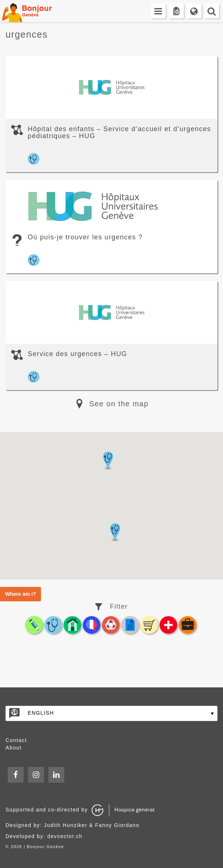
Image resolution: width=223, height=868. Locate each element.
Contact (16, 740)
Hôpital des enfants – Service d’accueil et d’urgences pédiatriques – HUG (119, 133)
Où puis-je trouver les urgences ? (85, 237)
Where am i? (20, 594)
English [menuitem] (41, 713)
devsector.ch (65, 836)
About (14, 748)
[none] (111, 713)
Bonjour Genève (35, 11)
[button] (115, 532)
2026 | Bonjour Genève (37, 847)
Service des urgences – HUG (78, 354)
